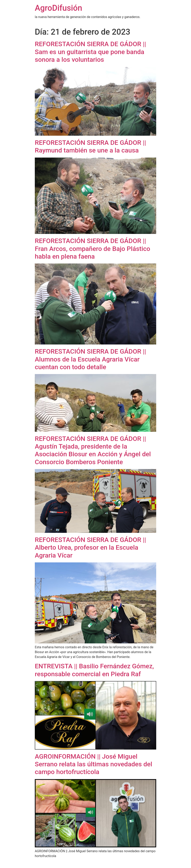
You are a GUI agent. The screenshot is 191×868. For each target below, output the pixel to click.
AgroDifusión (58, 8)
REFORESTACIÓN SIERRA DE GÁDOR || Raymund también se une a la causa (90, 146)
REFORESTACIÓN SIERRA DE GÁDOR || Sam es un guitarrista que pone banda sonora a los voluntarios (90, 52)
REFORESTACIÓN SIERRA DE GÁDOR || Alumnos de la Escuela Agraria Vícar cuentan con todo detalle (90, 359)
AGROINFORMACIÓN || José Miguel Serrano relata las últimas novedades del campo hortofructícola (93, 764)
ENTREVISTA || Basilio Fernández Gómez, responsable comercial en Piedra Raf (94, 670)
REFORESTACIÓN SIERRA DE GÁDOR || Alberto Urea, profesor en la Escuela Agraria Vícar (90, 548)
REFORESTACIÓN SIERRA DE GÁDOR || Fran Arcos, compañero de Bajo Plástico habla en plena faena (92, 249)
